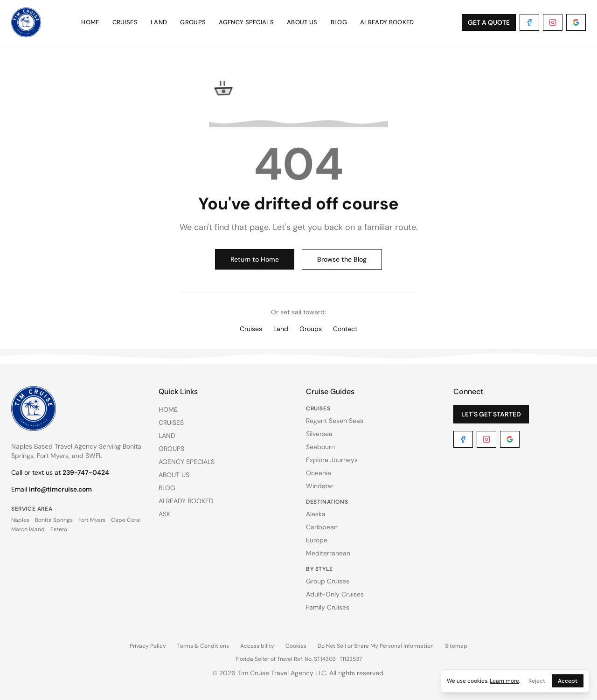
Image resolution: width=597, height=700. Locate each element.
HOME (90, 22)
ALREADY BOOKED (387, 22)
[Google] (576, 22)
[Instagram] (553, 22)
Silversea (319, 434)
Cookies (296, 646)
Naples (20, 520)
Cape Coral (126, 520)
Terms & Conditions (203, 646)
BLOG (339, 22)
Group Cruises (328, 581)
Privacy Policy (148, 646)
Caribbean (322, 527)
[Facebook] (529, 22)
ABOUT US (302, 22)
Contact (345, 329)
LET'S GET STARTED (491, 414)
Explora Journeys (332, 460)
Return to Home (255, 259)
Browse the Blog (342, 259)
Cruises (251, 329)
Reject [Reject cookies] (537, 681)
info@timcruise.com (60, 489)
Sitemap (456, 646)
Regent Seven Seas (335, 421)
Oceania (319, 473)
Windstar (320, 486)
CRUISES (125, 22)
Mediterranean (328, 553)
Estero (59, 529)
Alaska (316, 514)
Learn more (504, 681)
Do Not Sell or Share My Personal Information (376, 646)
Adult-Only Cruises (335, 594)
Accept (568, 681)
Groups (311, 329)
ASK (164, 514)
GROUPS (193, 22)
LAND (159, 22)
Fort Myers (92, 520)
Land (281, 329)
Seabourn (320, 447)
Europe (317, 540)
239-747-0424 (86, 472)
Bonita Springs (54, 520)
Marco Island (28, 529)
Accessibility (257, 646)
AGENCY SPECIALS (246, 22)
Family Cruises (328, 607)
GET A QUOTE (489, 22)
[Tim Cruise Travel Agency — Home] (26, 22)
